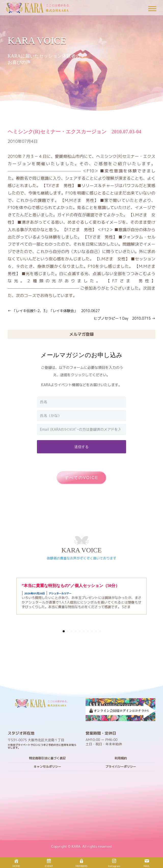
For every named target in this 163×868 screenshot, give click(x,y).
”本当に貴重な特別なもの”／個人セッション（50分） (71, 586)
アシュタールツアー (60, 593)
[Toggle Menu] (152, 9)
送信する (81, 447)
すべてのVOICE (81, 478)
